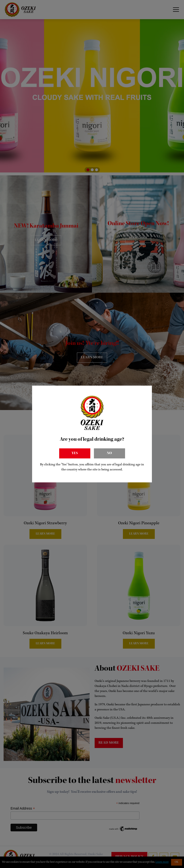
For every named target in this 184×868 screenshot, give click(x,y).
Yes (75, 453)
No (109, 453)
